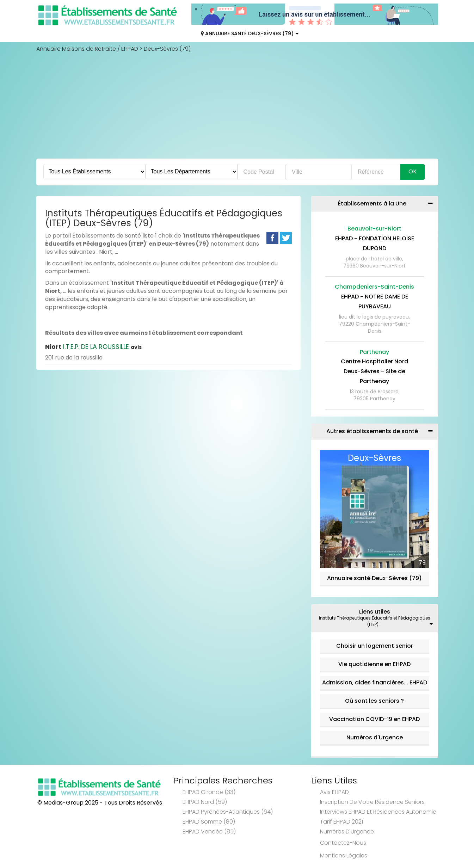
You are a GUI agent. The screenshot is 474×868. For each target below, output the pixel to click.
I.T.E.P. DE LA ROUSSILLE (93, 347)
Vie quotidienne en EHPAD (374, 664)
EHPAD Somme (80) (209, 822)
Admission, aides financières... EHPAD (375, 682)
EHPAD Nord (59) (205, 802)
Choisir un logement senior (375, 646)
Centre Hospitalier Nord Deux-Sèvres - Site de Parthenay (374, 371)
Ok (413, 171)
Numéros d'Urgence (375, 737)
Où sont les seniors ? (374, 701)
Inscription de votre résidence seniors (372, 802)
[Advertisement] (237, 106)
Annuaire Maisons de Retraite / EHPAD (87, 49)
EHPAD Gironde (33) (209, 792)
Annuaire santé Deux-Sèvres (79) (374, 578)
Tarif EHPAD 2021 (341, 822)
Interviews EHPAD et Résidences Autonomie (378, 812)
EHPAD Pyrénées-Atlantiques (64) (228, 812)
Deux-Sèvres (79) (167, 49)
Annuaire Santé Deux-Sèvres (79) (250, 33)
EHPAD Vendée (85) (209, 832)
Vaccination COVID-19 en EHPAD (374, 719)
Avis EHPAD (334, 792)
